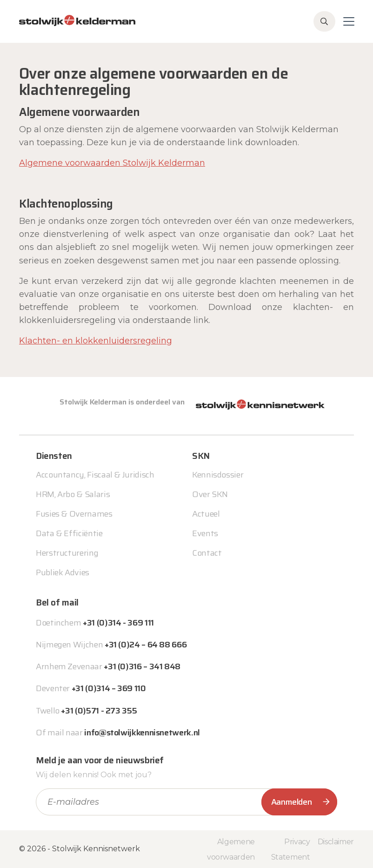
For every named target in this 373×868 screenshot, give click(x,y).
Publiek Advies (63, 572)
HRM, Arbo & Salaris (73, 494)
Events (205, 533)
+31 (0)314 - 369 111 (118, 623)
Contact (207, 553)
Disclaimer (336, 842)
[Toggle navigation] (349, 21)
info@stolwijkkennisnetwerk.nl (142, 733)
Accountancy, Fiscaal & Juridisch (95, 475)
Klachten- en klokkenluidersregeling (96, 341)
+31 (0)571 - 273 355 (99, 711)
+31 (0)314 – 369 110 (109, 688)
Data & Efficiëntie (69, 533)
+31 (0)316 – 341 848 (142, 666)
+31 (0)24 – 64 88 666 (146, 645)
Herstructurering (67, 553)
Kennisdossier (218, 475)
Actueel (206, 514)
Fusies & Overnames (74, 514)
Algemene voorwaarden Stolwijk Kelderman (112, 163)
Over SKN (210, 494)
